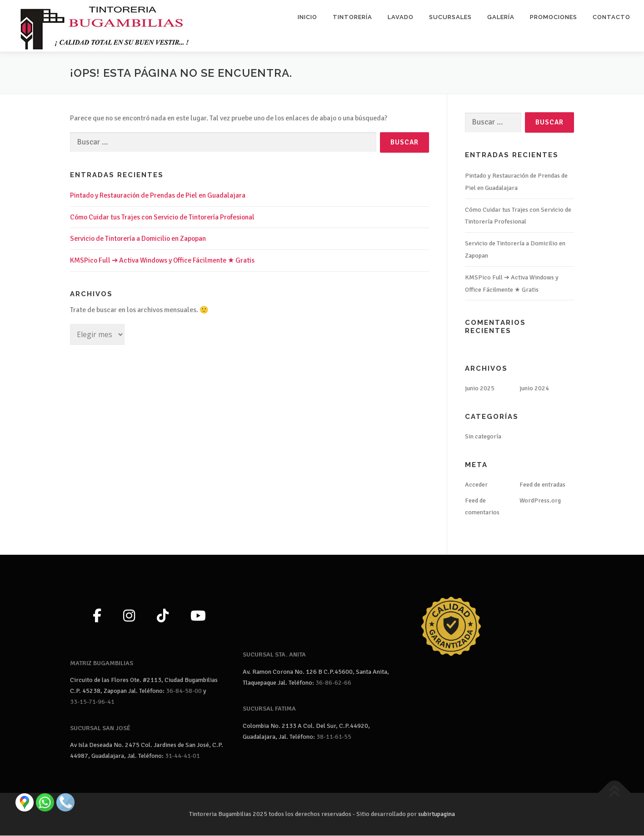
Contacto (612, 17)
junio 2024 (534, 389)
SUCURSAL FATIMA (269, 709)
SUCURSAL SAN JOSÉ (100, 728)
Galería (501, 17)
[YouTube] (198, 617)
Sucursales (450, 17)
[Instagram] (129, 617)
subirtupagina (437, 814)
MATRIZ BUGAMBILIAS (102, 663)
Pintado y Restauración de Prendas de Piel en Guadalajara (158, 195)
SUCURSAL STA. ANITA (274, 655)
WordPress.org (540, 500)
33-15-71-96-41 (92, 702)
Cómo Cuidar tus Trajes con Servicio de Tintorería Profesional (162, 217)
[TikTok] (163, 617)
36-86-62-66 (333, 683)
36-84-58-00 (184, 691)
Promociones (554, 17)
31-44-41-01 (182, 756)
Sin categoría (483, 437)
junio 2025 (480, 389)
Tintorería (352, 17)
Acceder (476, 485)
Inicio (307, 17)
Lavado (401, 17)
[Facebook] (97, 617)
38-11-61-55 (334, 737)
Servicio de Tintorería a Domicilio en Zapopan (138, 239)
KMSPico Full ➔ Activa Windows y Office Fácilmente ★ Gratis (162, 261)
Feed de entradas (542, 485)
